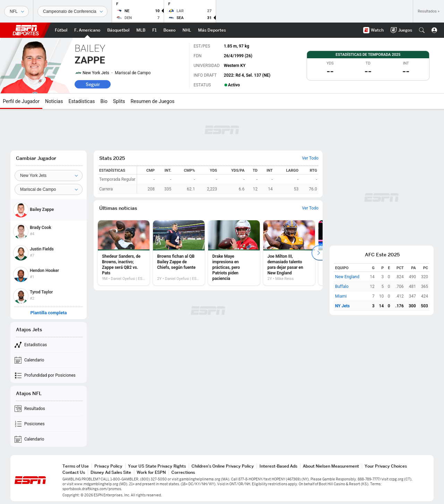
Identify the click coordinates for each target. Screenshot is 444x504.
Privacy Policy (108, 466)
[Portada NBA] (118, 30)
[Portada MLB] (141, 30)
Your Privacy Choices (386, 466)
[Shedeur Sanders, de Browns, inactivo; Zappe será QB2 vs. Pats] (124, 253)
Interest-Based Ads (278, 466)
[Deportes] (16, 11)
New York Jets (96, 73)
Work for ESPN (151, 472)
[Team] (49, 176)
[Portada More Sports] (212, 30)
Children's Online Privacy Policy (223, 466)
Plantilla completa (48, 313)
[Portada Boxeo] (169, 30)
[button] (422, 30)
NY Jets (342, 306)
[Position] (49, 189)
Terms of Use (76, 466)
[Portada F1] (154, 30)
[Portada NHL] (187, 30)
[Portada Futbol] (61, 30)
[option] (124, 253)
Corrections (183, 472)
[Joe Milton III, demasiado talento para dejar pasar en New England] (289, 253)
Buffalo (342, 287)
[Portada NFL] (87, 30)
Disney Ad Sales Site (111, 472)
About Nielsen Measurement (331, 466)
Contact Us (74, 472)
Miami (341, 296)
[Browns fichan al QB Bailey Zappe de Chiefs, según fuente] (179, 253)
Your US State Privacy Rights (157, 466)
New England (347, 277)
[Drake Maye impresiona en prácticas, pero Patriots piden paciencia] (234, 253)
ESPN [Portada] (26, 30)
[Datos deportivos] (72, 11)
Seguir (93, 84)
